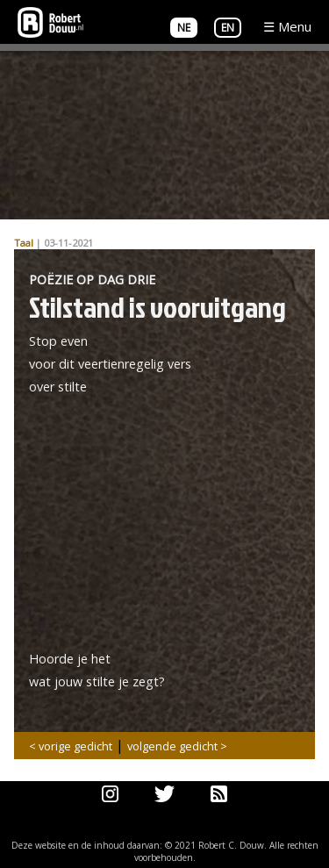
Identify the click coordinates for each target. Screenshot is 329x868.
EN (228, 28)
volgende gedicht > (177, 746)
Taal (24, 243)
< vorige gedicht (71, 746)
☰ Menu (287, 26)
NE (184, 28)
